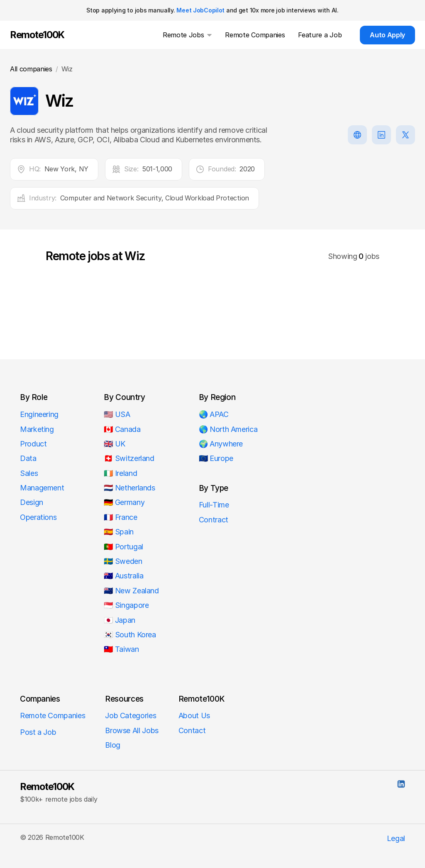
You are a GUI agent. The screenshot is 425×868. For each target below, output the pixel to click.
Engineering (39, 414)
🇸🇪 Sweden (123, 561)
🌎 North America (228, 429)
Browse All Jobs (132, 730)
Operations (38, 517)
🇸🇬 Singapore (126, 605)
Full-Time (214, 505)
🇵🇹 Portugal (123, 547)
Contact (192, 730)
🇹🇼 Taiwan (121, 649)
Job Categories (131, 716)
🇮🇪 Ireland (120, 473)
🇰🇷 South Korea (130, 635)
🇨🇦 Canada (122, 429)
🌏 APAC (214, 414)
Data (28, 458)
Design (32, 502)
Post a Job (38, 732)
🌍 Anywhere (221, 444)
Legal (396, 838)
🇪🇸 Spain (118, 532)
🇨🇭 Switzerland (129, 458)
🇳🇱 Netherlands (129, 488)
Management (42, 488)
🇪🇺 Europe (216, 458)
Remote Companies (53, 716)
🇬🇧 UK (115, 444)
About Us (194, 716)
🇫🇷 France (120, 517)
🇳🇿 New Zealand (131, 591)
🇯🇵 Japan (119, 620)
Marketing (37, 429)
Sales (29, 473)
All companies (31, 69)
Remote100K (47, 787)
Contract (214, 520)
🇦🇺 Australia (123, 576)
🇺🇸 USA (118, 414)
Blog (113, 745)
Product (33, 444)
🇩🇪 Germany (124, 502)
